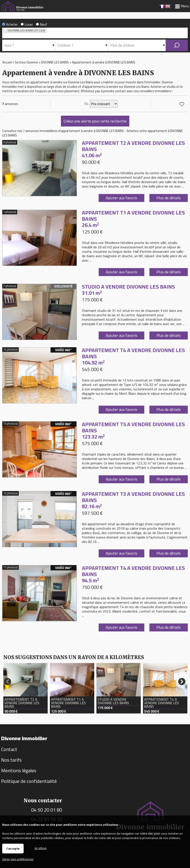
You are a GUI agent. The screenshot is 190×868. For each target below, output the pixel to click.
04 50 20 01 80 (47, 810)
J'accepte (13, 849)
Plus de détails (169, 233)
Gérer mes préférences (18, 859)
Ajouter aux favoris (121, 233)
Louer (27, 24)
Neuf (42, 24)
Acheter (10, 24)
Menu (182, 6)
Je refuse (41, 848)
